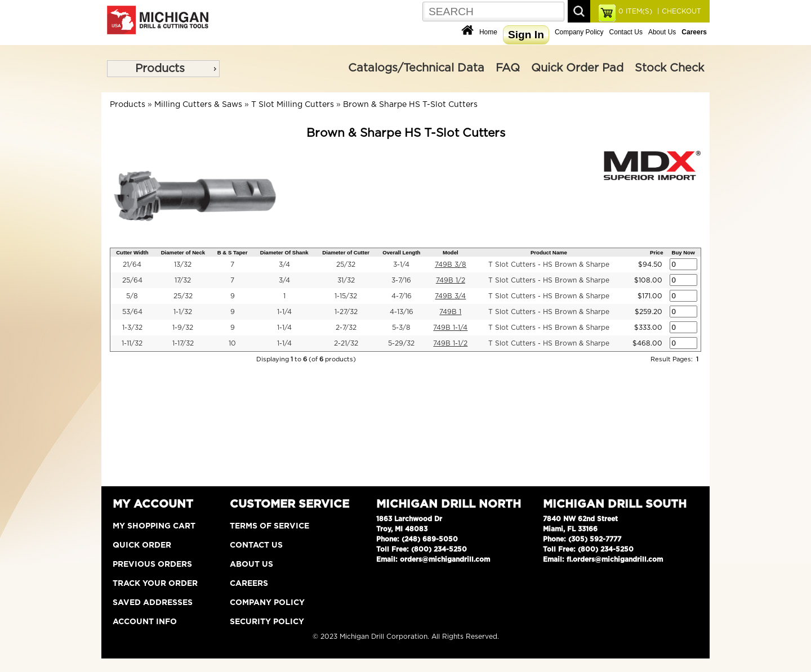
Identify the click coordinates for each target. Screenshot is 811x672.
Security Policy (267, 622)
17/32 (183, 280)
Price (656, 252)
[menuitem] (163, 69)
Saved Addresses (153, 603)
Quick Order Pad (577, 68)
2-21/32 (346, 343)
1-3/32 (132, 328)
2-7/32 (346, 328)
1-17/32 (183, 343)
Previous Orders (152, 565)
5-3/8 (401, 328)
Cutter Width (132, 252)
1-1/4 (284, 312)
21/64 (132, 265)
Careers (249, 584)
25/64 (132, 280)
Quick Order (142, 545)
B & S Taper (233, 252)
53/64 (132, 312)
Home (488, 32)
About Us (662, 32)
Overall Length (401, 252)
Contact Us (626, 32)
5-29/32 (401, 343)
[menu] (163, 69)
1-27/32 (346, 312)
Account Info (145, 622)
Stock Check (669, 68)
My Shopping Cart (154, 526)
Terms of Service (269, 526)
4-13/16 (402, 312)
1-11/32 (132, 343)
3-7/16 (401, 280)
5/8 (132, 296)
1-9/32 (183, 328)
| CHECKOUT (678, 11)
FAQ (508, 68)
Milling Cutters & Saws (198, 105)
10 (232, 343)
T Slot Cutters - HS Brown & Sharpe (549, 265)
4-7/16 (402, 296)
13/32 (183, 265)
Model (451, 252)
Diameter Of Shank (284, 252)
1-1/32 (183, 312)
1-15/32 (346, 296)
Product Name (549, 252)
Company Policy (579, 32)
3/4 (284, 265)
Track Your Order (155, 584)
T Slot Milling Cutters (293, 105)
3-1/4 (401, 265)
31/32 (346, 280)
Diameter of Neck (183, 252)
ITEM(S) (635, 11)
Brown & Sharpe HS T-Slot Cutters (410, 105)
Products (160, 69)
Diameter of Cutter (346, 252)
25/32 (346, 265)
